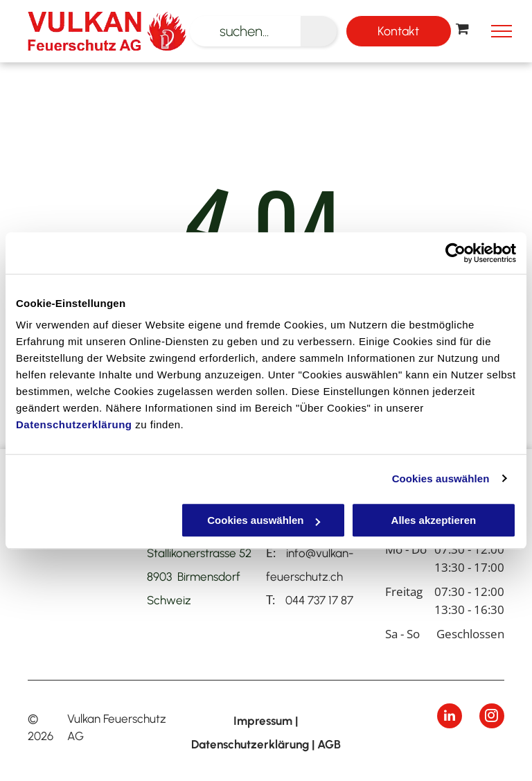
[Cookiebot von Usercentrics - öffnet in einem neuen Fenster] (455, 253)
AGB (329, 744)
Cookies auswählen (441, 479)
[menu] (502, 31)
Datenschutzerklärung (74, 424)
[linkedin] (450, 718)
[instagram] (492, 718)
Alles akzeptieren (434, 520)
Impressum (263, 721)
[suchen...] (245, 31)
